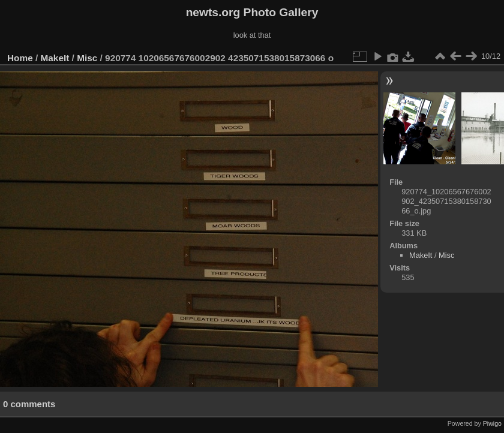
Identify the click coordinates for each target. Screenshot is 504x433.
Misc (87, 58)
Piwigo (492, 423)
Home (20, 58)
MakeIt (55, 58)
